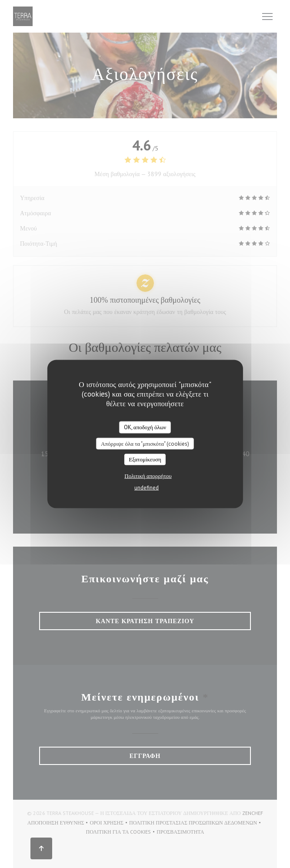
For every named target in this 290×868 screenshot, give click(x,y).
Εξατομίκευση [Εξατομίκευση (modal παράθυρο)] (145, 459)
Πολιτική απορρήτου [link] (148, 476)
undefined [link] (147, 487)
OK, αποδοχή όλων (145, 427)
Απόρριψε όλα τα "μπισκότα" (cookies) (145, 443)
